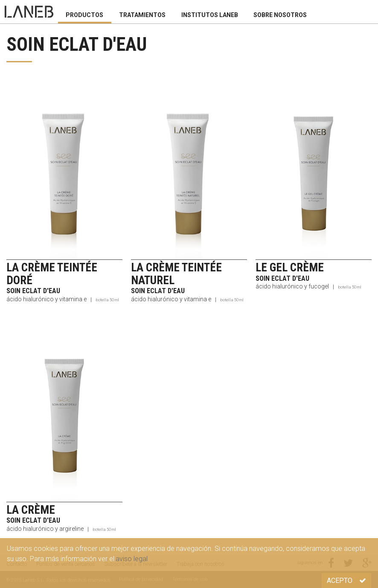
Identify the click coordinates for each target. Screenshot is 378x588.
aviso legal (132, 559)
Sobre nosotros (280, 15)
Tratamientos (142, 15)
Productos (84, 15)
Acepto (346, 581)
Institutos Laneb (210, 15)
